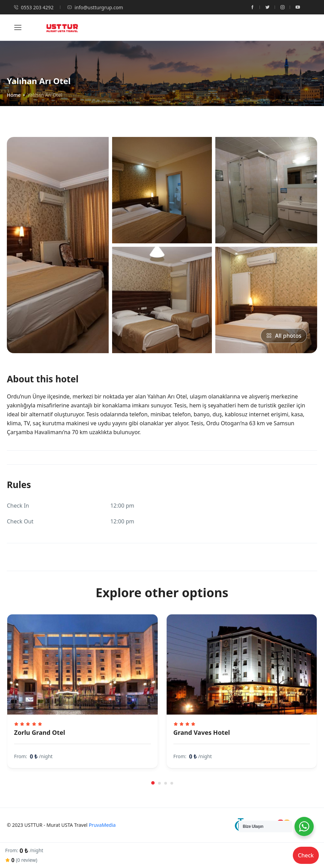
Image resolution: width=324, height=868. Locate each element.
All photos (284, 336)
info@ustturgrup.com (95, 7)
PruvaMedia (102, 825)
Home (14, 95)
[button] (153, 783)
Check (306, 855)
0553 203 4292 (34, 7)
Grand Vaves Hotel (202, 732)
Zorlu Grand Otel (40, 732)
